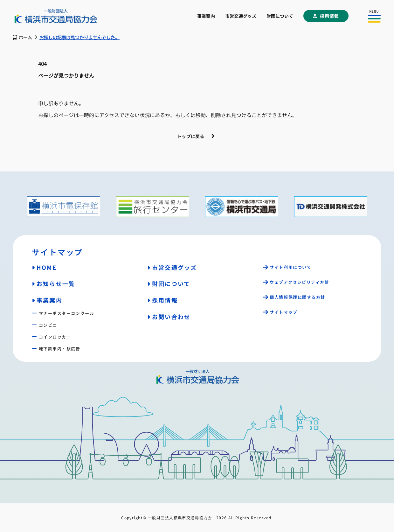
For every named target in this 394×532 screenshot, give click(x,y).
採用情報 (329, 16)
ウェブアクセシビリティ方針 (299, 282)
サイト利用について (290, 267)
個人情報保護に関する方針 (297, 297)
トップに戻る (191, 136)
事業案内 (206, 16)
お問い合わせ (171, 317)
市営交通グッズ (241, 16)
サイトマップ (283, 312)
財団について (280, 16)
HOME (47, 267)
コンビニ (48, 325)
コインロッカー (55, 337)
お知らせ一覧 (56, 283)
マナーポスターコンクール (67, 313)
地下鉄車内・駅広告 (60, 349)
